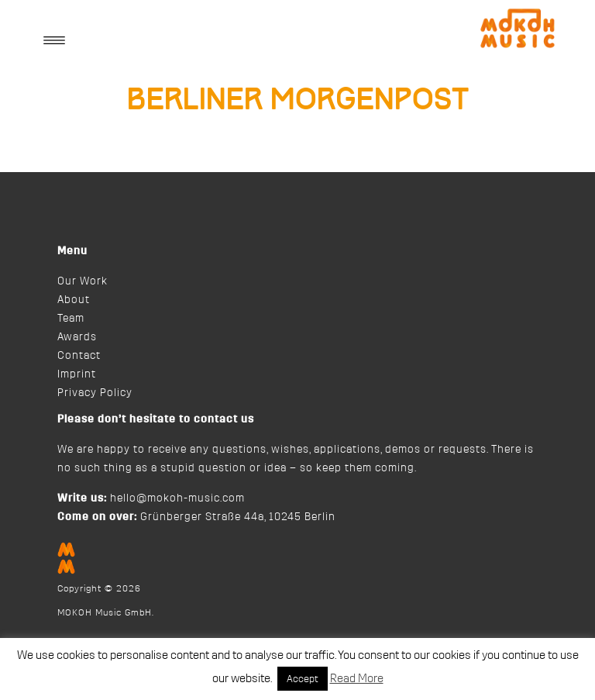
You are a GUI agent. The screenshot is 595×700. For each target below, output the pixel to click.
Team (71, 319)
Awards (77, 337)
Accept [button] (303, 679)
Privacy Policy (95, 393)
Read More (357, 679)
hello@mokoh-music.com (177, 498)
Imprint (77, 374)
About (74, 300)
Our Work (83, 281)
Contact (79, 356)
